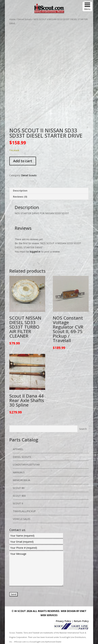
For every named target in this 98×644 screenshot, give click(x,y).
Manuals (19, 472)
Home (12, 19)
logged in (35, 252)
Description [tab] (20, 191)
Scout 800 (19, 496)
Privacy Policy (63, 621)
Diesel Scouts (25, 19)
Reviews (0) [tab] (20, 197)
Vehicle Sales (22, 519)
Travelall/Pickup (24, 511)
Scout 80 (19, 488)
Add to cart (23, 161)
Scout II (18, 503)
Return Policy (81, 621)
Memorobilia (21, 480)
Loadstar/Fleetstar (26, 465)
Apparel (18, 449)
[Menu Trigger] (87, 6)
